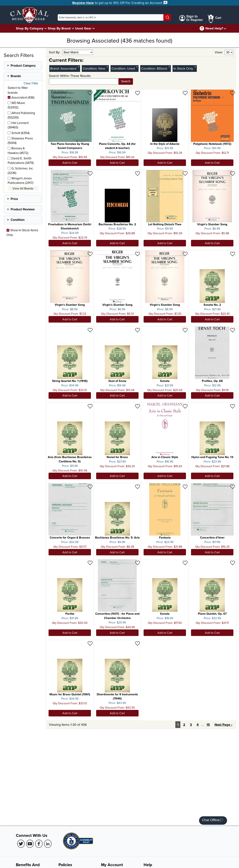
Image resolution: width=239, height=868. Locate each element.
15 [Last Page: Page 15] (208, 725)
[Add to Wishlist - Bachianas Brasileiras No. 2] (138, 173)
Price (14, 199)
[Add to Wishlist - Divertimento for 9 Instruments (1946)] (138, 643)
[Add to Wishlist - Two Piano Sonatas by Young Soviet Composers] (90, 93)
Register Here (83, 3)
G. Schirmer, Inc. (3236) (21, 171)
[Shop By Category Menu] (46, 28)
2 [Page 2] (184, 725)
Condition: (91, 68)
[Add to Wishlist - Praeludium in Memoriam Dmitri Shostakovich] (90, 173)
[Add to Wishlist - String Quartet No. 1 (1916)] (90, 330)
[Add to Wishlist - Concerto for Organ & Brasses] (90, 487)
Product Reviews (23, 209)
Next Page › (223, 725)
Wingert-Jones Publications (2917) (20, 181)
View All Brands (23, 188)
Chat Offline (213, 820)
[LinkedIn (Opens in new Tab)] (48, 844)
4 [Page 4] (198, 725)
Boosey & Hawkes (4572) (18, 150)
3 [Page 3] (191, 725)
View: (219, 52)
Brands (16, 76)
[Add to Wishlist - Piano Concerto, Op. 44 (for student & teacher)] (138, 93)
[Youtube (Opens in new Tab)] (30, 844)
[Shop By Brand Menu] (73, 28)
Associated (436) (21, 97)
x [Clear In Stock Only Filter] (195, 67)
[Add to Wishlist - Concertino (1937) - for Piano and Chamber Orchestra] (138, 563)
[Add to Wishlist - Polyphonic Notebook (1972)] (233, 93)
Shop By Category (30, 28)
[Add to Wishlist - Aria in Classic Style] (185, 406)
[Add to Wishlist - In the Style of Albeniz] (185, 93)
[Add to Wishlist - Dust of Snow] (138, 330)
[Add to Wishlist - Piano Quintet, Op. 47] (233, 563)
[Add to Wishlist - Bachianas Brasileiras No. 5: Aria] (138, 487)
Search (126, 81)
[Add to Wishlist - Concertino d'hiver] (233, 487)
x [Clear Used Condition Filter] (137, 67)
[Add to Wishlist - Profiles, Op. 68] (233, 330)
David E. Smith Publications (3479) (21, 161)
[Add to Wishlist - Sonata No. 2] (233, 254)
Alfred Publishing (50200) (21, 115)
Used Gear (83, 28)
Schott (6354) (19, 133)
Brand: (55, 68)
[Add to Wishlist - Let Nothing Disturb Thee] (185, 173)
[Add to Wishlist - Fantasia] (185, 487)
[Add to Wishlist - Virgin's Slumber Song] (233, 173)
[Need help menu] (225, 28)
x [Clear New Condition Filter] (107, 67)
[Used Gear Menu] (94, 28)
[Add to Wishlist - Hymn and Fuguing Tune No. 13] (233, 406)
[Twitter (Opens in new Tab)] (21, 844)
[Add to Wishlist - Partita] (90, 563)
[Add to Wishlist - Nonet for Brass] (138, 406)
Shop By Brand (59, 28)
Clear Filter (31, 83)
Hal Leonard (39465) (18, 125)
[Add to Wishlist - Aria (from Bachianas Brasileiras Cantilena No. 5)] (90, 406)
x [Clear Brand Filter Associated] (78, 67)
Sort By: (55, 52)
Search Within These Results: (70, 76)
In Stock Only (183, 68)
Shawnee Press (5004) (20, 141)
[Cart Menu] (211, 22)
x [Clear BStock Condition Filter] (169, 67)
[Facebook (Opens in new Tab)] (39, 844)
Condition (18, 220)
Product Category (23, 66)
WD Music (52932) (16, 105)
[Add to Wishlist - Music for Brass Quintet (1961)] (90, 643)
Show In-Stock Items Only (22, 232)
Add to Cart (70, 163)
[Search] (167, 17)
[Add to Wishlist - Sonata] (185, 330)
